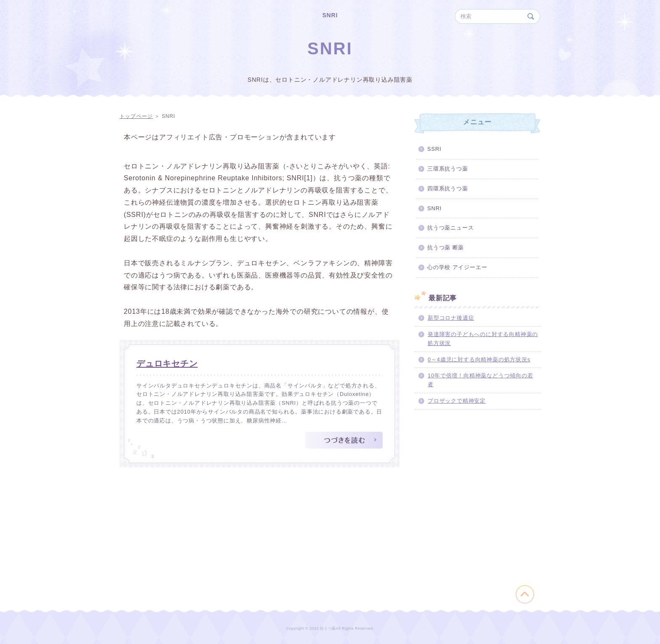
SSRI (434, 149)
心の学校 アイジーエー (457, 267)
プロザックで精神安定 (457, 401)
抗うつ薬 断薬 (446, 247)
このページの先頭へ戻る (525, 594)
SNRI (330, 15)
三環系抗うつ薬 (448, 169)
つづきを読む (344, 440)
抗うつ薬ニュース (450, 228)
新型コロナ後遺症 (451, 318)
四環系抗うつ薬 (448, 188)
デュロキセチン (167, 363)
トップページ (136, 116)
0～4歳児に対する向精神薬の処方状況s (479, 359)
